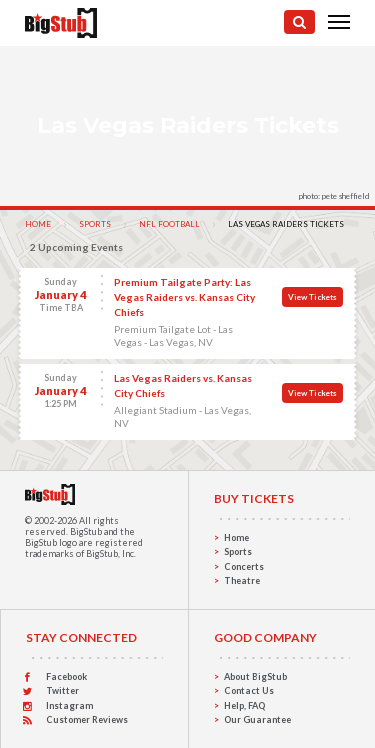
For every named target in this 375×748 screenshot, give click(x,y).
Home (38, 224)
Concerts (244, 566)
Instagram (69, 705)
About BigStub (255, 676)
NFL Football (169, 224)
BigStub (86, 531)
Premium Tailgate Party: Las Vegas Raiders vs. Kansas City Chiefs (184, 297)
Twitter (62, 690)
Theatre (242, 580)
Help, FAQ (244, 705)
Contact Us (249, 690)
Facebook (66, 676)
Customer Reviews (87, 719)
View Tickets (312, 297)
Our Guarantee (257, 719)
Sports (95, 224)
